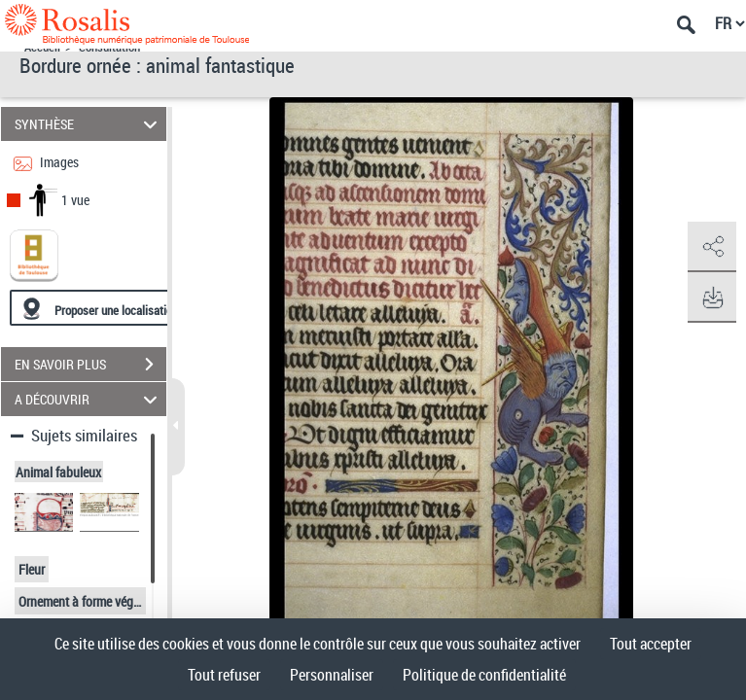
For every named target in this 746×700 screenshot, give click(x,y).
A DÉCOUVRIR (89, 399)
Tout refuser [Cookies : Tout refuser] (224, 675)
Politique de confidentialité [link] (484, 675)
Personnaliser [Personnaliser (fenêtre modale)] (332, 675)
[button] (712, 247)
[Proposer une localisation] (102, 308)
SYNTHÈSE (89, 124)
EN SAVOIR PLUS (90, 365)
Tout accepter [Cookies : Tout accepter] (651, 644)
